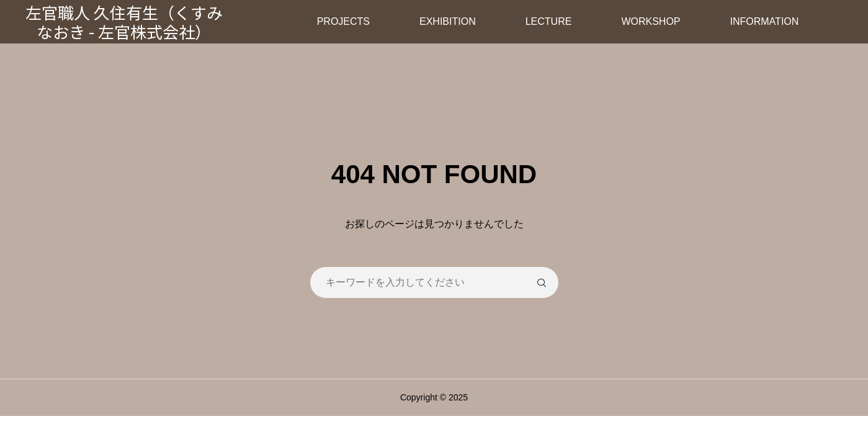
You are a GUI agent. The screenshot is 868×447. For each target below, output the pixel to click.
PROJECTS (343, 21)
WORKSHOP (651, 21)
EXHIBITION (448, 21)
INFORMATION (765, 21)
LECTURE (549, 21)
